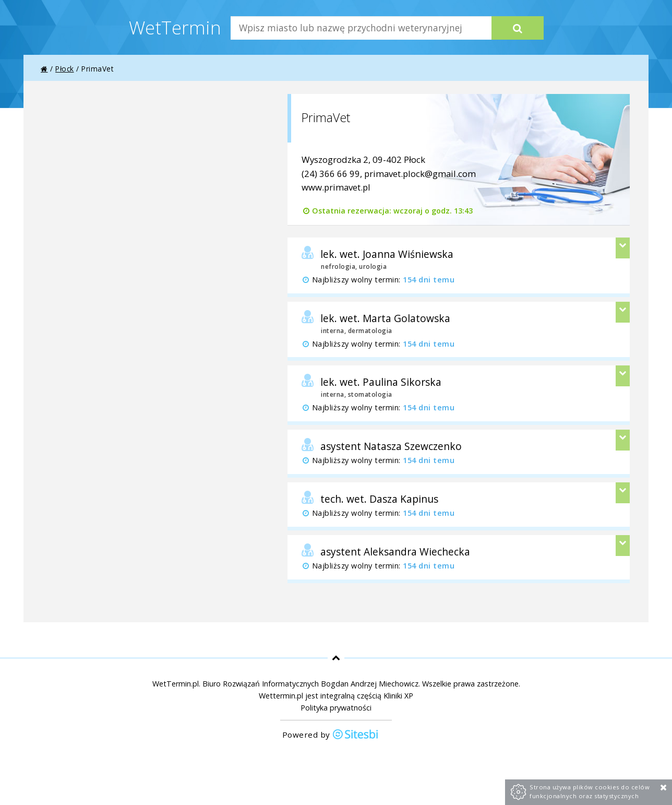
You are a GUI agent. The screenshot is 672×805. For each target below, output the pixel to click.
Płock (65, 69)
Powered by (331, 735)
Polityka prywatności (336, 708)
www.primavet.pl (336, 187)
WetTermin (175, 27)
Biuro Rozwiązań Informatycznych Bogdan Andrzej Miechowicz (310, 684)
